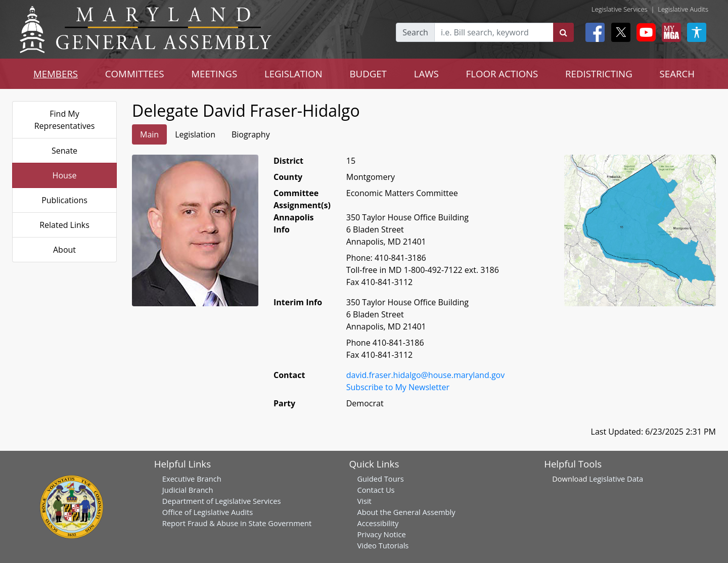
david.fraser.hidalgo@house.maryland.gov (425, 375)
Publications (64, 200)
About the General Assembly (406, 512)
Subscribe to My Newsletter (398, 387)
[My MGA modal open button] (669, 32)
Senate (64, 151)
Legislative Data (616, 479)
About (64, 250)
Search (415, 32)
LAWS (426, 74)
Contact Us (376, 490)
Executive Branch (192, 479)
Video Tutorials (383, 545)
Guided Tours (380, 479)
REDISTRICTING (599, 74)
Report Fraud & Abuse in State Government (237, 523)
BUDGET (368, 74)
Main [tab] (149, 134)
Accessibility (378, 523)
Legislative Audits (683, 9)
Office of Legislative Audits (208, 512)
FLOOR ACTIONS (502, 74)
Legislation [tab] (195, 134)
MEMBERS (56, 74)
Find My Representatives (65, 120)
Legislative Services (620, 9)
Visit (364, 501)
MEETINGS (214, 74)
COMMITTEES (135, 74)
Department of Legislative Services (222, 501)
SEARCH (677, 74)
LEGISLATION (293, 74)
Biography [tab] (251, 134)
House (65, 175)
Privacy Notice (381, 534)
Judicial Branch (188, 490)
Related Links (64, 225)
